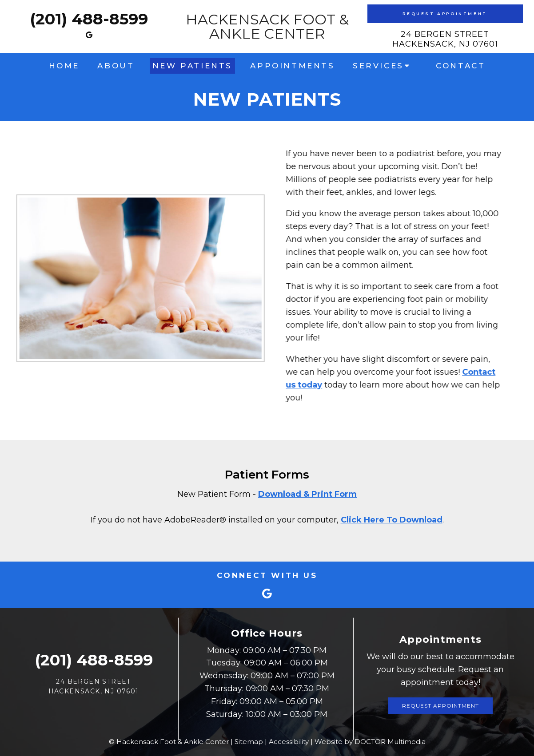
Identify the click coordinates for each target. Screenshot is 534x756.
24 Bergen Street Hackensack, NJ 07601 (445, 39)
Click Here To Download (392, 520)
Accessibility (289, 742)
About (116, 66)
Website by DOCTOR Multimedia (370, 742)
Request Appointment (445, 14)
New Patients (192, 66)
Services (378, 66)
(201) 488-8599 (89, 19)
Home (64, 66)
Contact (460, 66)
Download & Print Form (307, 494)
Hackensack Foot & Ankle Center (267, 27)
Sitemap (249, 742)
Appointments (292, 66)
